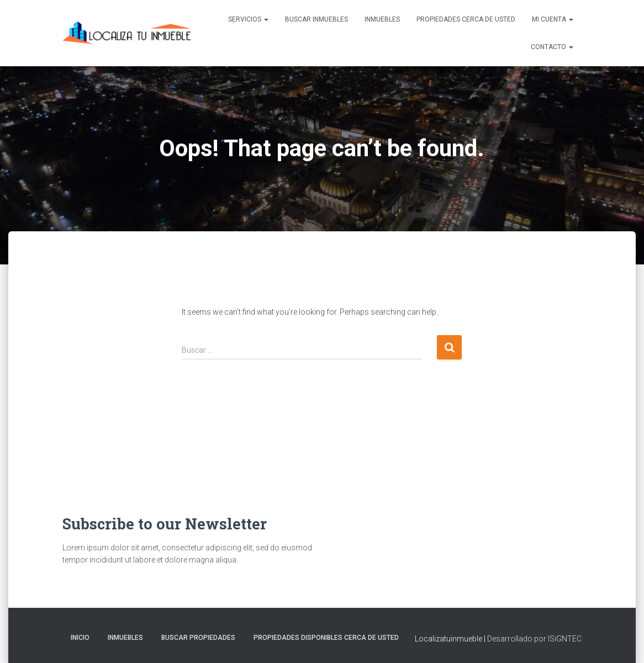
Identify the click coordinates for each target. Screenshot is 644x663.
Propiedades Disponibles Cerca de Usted (326, 638)
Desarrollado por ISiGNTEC (534, 639)
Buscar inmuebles (316, 19)
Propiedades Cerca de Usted (466, 19)
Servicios (248, 19)
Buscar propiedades (198, 638)
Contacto (552, 47)
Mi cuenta (553, 19)
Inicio (80, 638)
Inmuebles (382, 19)
